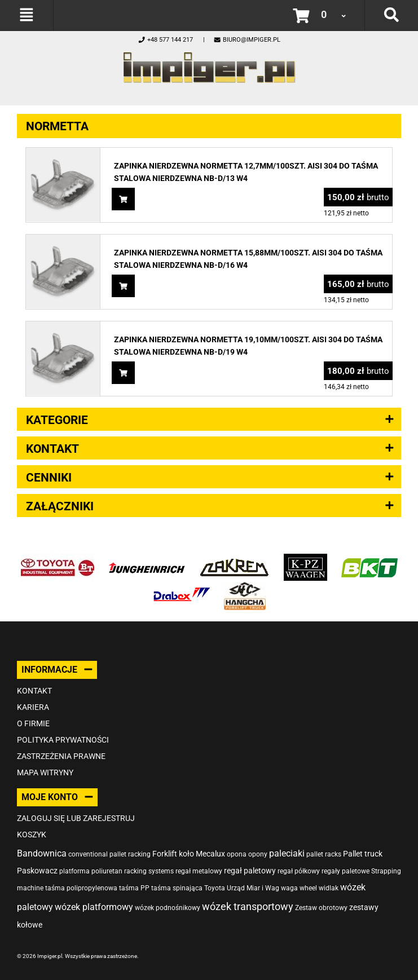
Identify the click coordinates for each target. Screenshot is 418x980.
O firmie (33, 723)
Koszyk (32, 835)
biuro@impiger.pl (247, 40)
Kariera (33, 707)
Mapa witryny (45, 772)
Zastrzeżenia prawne (61, 756)
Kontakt (34, 691)
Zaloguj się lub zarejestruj (76, 818)
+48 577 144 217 (165, 40)
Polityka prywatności (63, 740)
